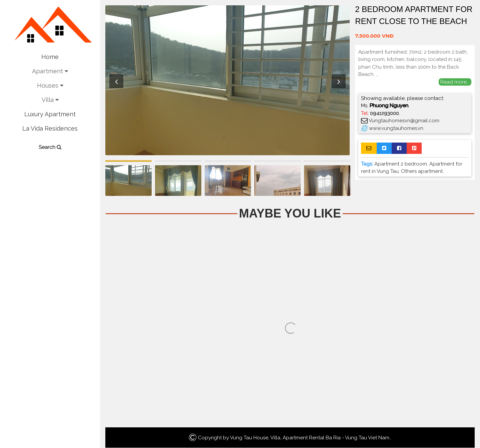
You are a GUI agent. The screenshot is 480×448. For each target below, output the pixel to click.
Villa (50, 100)
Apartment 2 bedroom (401, 164)
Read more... (455, 82)
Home (50, 57)
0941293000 (384, 113)
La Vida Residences (50, 128)
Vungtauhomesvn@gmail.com (404, 121)
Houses (50, 85)
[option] (227, 80)
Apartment (50, 71)
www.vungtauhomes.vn (396, 128)
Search (50, 147)
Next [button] (339, 81)
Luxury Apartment (50, 114)
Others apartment (422, 171)
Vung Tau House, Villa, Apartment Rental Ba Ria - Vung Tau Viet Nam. (310, 438)
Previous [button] (116, 81)
